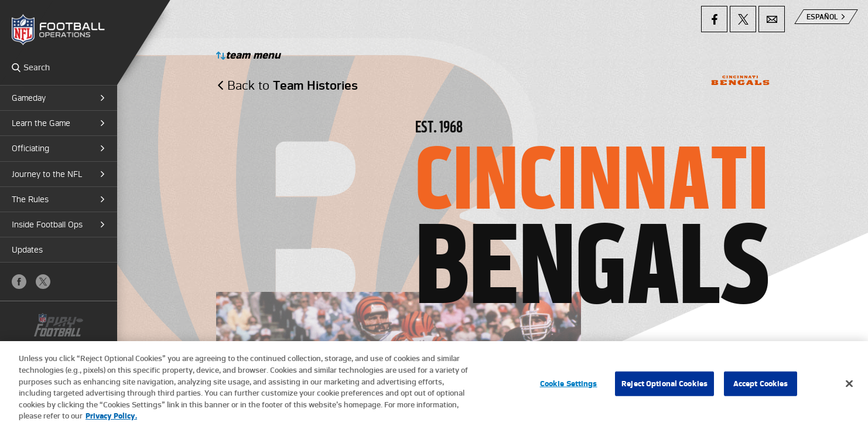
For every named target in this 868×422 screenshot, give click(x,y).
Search (16, 67)
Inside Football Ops (47, 224)
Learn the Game (41, 123)
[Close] (849, 389)
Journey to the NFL (47, 174)
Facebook (19, 282)
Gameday (29, 98)
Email (772, 19)
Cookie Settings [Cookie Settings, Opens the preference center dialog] (569, 388)
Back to (293, 85)
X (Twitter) (43, 282)
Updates (27, 250)
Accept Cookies (761, 388)
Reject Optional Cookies (664, 388)
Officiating (30, 148)
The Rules (30, 199)
